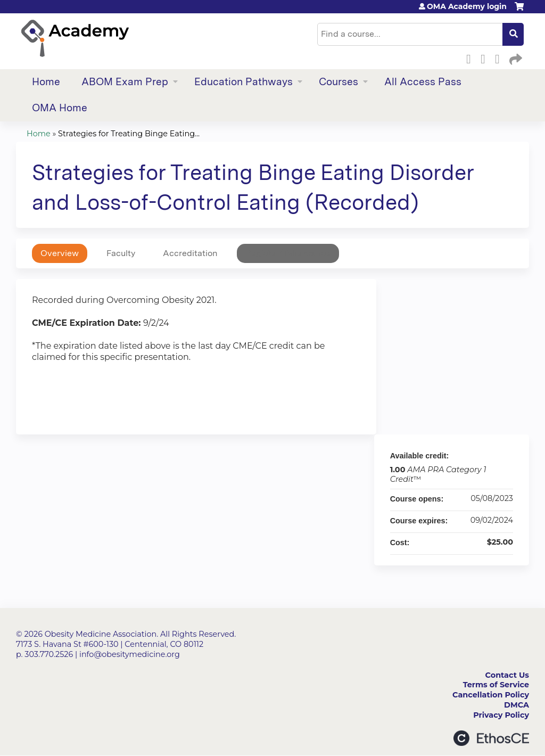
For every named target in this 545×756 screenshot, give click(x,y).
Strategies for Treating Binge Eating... (129, 134)
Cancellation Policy (491, 695)
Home (46, 82)
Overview (60, 253)
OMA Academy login (467, 6)
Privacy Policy (501, 715)
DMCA (517, 705)
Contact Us (507, 675)
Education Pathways (243, 82)
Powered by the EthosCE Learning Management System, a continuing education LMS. (491, 738)
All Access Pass (423, 82)
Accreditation (190, 253)
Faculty (121, 253)
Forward (515, 57)
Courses (338, 82)
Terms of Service (496, 685)
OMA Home (60, 108)
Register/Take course (288, 253)
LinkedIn (500, 57)
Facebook (472, 57)
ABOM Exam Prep (125, 82)
